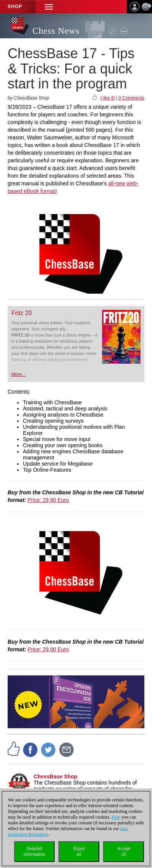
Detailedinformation (35, 851)
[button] (49, 7)
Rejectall (79, 851)
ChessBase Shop (55, 776)
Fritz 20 (22, 313)
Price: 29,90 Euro (48, 500)
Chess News (56, 31)
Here (116, 817)
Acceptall (124, 851)
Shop (15, 7)
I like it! (108, 98)
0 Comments (131, 98)
